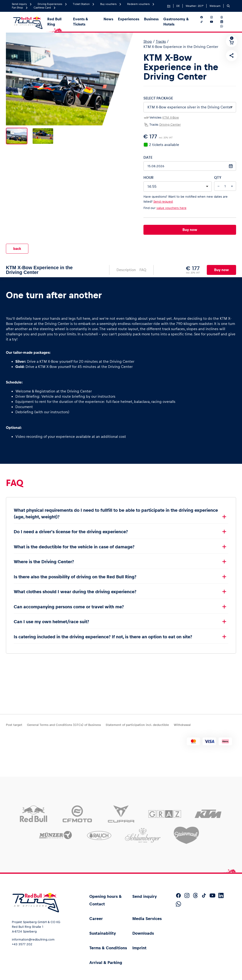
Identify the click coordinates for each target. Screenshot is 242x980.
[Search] (228, 6)
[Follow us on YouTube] (214, 22)
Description (126, 266)
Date (148, 157)
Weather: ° (194, 6)
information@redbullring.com (33, 940)
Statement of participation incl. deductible (137, 725)
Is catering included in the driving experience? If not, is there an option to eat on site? (103, 633)
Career (96, 919)
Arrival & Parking (106, 963)
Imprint (139, 948)
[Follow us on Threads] (224, 17)
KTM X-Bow (171, 117)
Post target (14, 725)
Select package (158, 98)
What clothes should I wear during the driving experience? (75, 588)
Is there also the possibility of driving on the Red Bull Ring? (75, 573)
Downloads (143, 933)
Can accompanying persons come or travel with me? (69, 603)
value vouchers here (171, 208)
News (108, 19)
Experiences (129, 19)
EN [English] (169, 6)
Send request (163, 202)
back (17, 247)
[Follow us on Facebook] (204, 17)
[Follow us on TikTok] (204, 22)
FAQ (143, 266)
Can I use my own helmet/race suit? (51, 618)
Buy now (190, 230)
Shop (148, 41)
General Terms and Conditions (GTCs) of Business (64, 725)
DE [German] (178, 6)
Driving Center (170, 125)
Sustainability (103, 933)
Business (151, 19)
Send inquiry (145, 896)
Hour (148, 177)
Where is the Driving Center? (44, 558)
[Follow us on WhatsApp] (224, 26)
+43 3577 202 (22, 944)
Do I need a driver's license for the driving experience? (71, 528)
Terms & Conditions (108, 948)
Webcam (215, 6)
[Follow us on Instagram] (214, 17)
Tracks (161, 41)
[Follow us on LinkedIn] (224, 22)
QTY (218, 177)
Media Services (147, 919)
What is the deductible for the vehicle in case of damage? (74, 543)
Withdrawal (182, 725)
